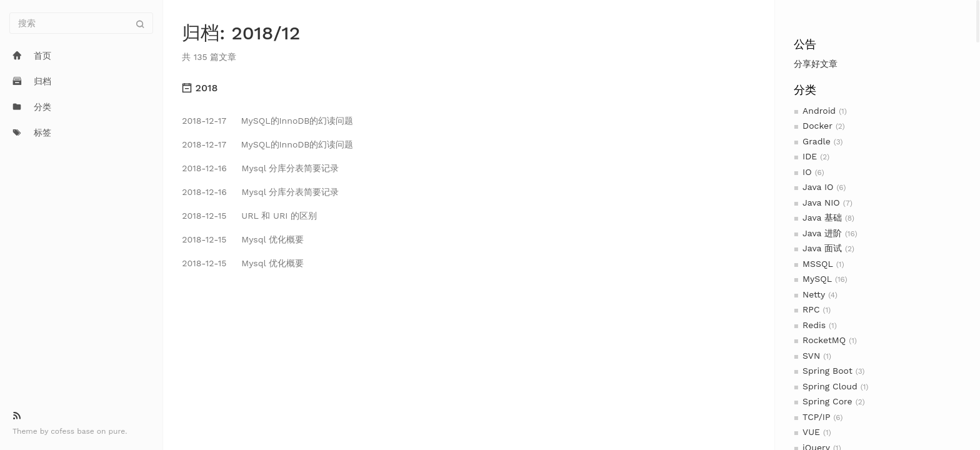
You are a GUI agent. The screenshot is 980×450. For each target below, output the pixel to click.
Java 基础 (822, 217)
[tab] (468, 88)
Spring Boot (827, 371)
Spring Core (827, 401)
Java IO (818, 187)
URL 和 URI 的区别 (249, 216)
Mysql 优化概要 (243, 239)
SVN (811, 356)
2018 (200, 88)
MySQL (817, 279)
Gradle (817, 141)
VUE (811, 432)
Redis (814, 325)
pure (117, 431)
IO (807, 172)
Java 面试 (822, 248)
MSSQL (818, 264)
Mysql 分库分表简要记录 (260, 168)
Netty (814, 294)
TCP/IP (816, 417)
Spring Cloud (830, 386)
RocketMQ (824, 340)
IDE (810, 156)
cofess (64, 431)
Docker (817, 126)
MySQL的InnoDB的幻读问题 (267, 121)
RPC (811, 309)
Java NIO (821, 202)
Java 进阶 (822, 233)
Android (819, 111)
